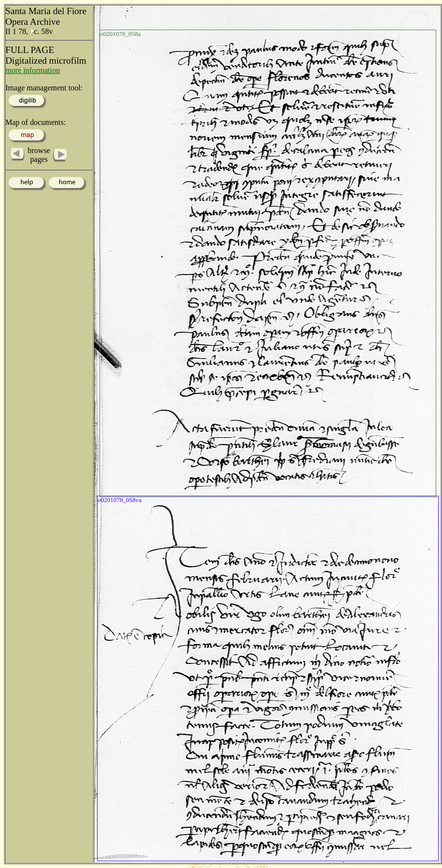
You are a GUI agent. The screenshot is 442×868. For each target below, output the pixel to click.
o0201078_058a (120, 34)
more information (33, 70)
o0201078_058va (119, 500)
